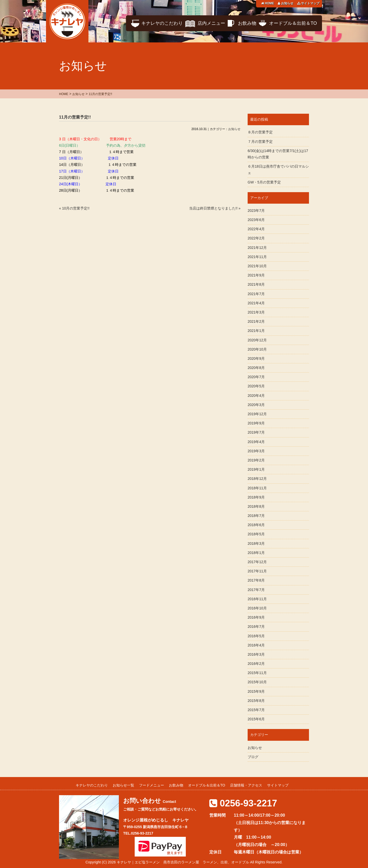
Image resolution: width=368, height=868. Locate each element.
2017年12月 (257, 562)
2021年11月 (257, 257)
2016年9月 (256, 617)
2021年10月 (257, 266)
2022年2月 (256, 238)
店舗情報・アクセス (246, 785)
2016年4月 (256, 645)
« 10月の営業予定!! (74, 208)
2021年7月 (256, 294)
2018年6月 (256, 525)
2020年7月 (256, 377)
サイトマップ (308, 3)
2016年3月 (256, 654)
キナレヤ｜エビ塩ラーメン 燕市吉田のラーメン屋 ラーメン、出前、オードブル (183, 862)
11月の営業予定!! (75, 117)
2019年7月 (256, 432)
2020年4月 (256, 396)
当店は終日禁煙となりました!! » (215, 208)
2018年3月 (256, 543)
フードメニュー (152, 785)
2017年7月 (256, 590)
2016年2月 (256, 664)
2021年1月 (256, 331)
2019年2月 (256, 460)
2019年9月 (256, 423)
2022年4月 (256, 229)
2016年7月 (256, 627)
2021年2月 (256, 321)
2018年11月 (257, 488)
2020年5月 (256, 386)
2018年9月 (256, 497)
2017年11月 (257, 571)
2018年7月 (256, 516)
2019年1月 (256, 469)
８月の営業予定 (260, 132)
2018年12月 (257, 479)
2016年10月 (257, 608)
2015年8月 (256, 701)
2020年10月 (257, 349)
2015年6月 (256, 719)
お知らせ (285, 3)
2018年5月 (256, 534)
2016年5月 (256, 636)
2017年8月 (256, 580)
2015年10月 (257, 682)
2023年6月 (256, 220)
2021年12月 (257, 248)
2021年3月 (256, 312)
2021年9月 (256, 275)
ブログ (253, 757)
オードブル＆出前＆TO (293, 23)
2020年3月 (256, 405)
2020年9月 (256, 358)
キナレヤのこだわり (162, 23)
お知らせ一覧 (123, 785)
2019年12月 (257, 414)
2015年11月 (257, 673)
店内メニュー (211, 23)
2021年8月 (256, 284)
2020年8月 (256, 368)
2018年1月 (256, 553)
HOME (268, 3)
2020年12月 (257, 340)
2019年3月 (256, 451)
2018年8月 (256, 506)
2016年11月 (257, 599)
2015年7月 (256, 710)
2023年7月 (256, 211)
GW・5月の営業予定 (264, 182)
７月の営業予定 (260, 142)
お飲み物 (247, 23)
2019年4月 (256, 442)
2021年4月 (256, 303)
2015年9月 (256, 691)
